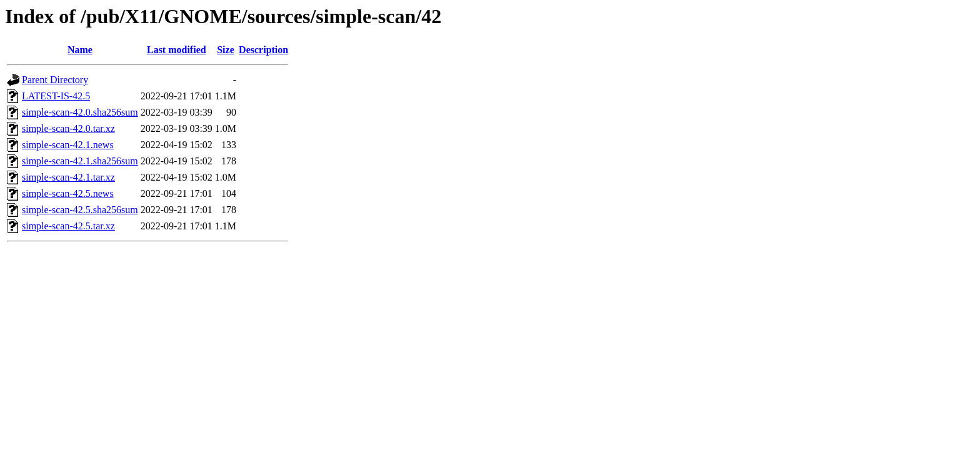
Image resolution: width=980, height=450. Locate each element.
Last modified (177, 50)
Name (80, 50)
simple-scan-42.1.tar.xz (68, 177)
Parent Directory (55, 80)
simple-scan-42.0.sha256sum (80, 112)
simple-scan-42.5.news (68, 193)
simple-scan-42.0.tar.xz (68, 128)
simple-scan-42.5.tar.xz (68, 226)
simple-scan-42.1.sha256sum (80, 161)
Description (263, 50)
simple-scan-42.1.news (68, 145)
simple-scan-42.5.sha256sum (80, 210)
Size (226, 50)
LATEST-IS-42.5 (56, 96)
